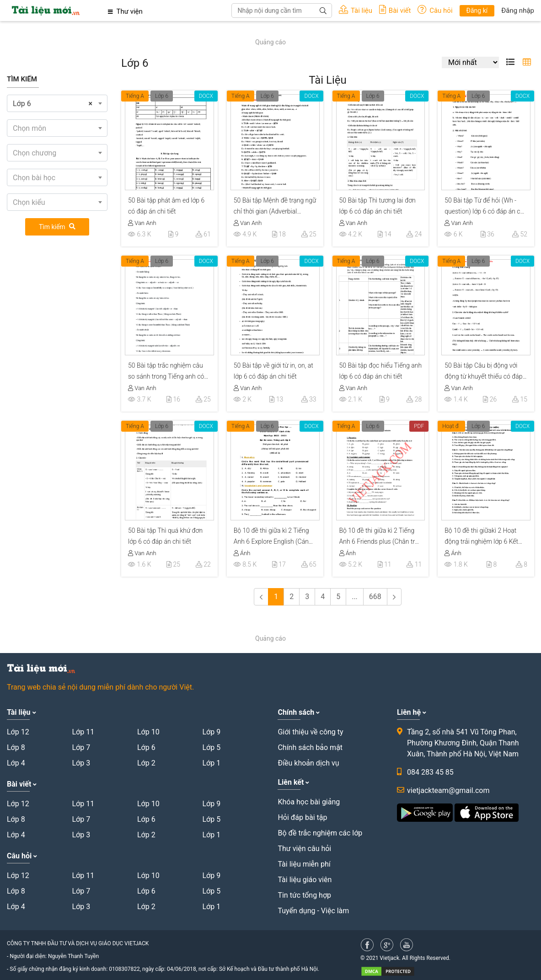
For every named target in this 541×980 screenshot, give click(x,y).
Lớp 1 (211, 763)
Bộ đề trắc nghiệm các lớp (320, 833)
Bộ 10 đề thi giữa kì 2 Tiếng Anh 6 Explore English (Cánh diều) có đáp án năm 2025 (273, 537)
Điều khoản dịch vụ (308, 763)
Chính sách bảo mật (310, 747)
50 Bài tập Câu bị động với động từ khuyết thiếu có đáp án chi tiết (483, 372)
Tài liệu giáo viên (305, 880)
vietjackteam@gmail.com (448, 790)
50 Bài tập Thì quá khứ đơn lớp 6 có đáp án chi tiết (165, 536)
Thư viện (125, 11)
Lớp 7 (81, 747)
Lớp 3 (81, 763)
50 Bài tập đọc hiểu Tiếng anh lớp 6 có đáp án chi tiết (381, 371)
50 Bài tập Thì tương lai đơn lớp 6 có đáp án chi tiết (378, 206)
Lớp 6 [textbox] (53, 104)
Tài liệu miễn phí (304, 864)
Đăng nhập (518, 11)
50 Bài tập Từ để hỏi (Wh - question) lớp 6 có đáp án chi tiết (485, 207)
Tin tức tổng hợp (304, 895)
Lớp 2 (146, 763)
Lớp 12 (18, 732)
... (355, 597)
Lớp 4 (16, 763)
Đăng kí (477, 11)
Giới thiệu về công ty (310, 732)
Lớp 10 (148, 732)
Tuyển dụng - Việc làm (313, 911)
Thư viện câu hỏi (304, 849)
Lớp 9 (211, 732)
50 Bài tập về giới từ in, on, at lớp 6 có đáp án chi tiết (273, 371)
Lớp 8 (16, 747)
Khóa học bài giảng (309, 802)
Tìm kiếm (57, 227)
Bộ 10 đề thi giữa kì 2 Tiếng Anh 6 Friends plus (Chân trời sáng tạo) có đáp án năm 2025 (380, 537)
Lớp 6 (162, 96)
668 (375, 597)
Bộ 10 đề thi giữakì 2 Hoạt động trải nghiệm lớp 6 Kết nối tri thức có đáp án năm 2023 (481, 537)
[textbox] (57, 129)
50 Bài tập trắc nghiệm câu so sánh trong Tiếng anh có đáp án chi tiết (166, 372)
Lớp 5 (211, 747)
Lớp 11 (83, 732)
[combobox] (57, 103)
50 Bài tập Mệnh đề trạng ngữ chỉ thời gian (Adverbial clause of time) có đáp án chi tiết (275, 207)
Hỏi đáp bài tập (302, 817)
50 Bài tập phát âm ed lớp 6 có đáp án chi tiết (166, 206)
